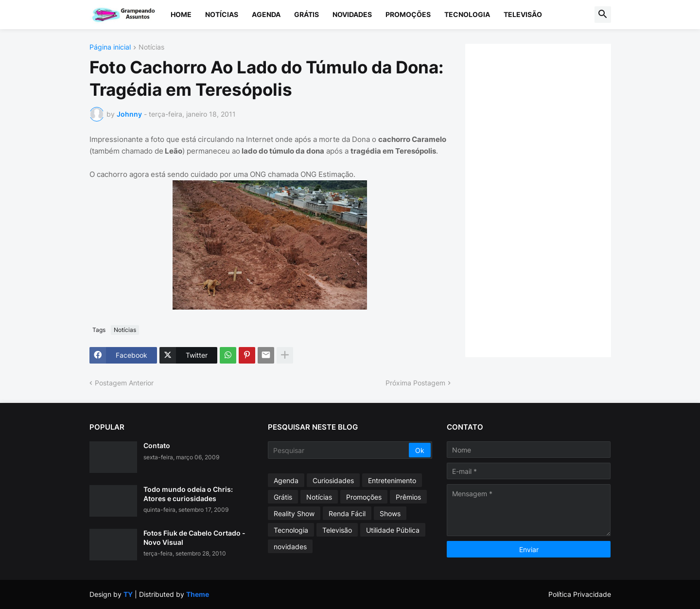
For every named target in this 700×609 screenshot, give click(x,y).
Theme (198, 594)
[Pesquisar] (339, 450)
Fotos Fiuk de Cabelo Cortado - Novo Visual (194, 537)
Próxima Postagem (415, 383)
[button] (603, 15)
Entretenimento (392, 480)
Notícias (222, 14)
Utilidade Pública (393, 530)
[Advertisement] (548, 199)
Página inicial (110, 47)
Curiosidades (333, 480)
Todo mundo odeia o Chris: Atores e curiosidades (188, 494)
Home (181, 14)
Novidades (352, 14)
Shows (390, 513)
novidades (290, 547)
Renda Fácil (347, 513)
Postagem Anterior (124, 383)
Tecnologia (467, 14)
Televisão (523, 14)
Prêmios (408, 497)
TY (128, 594)
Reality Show (294, 513)
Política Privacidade (580, 594)
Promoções (408, 14)
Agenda (266, 14)
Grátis (306, 14)
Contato (157, 445)
